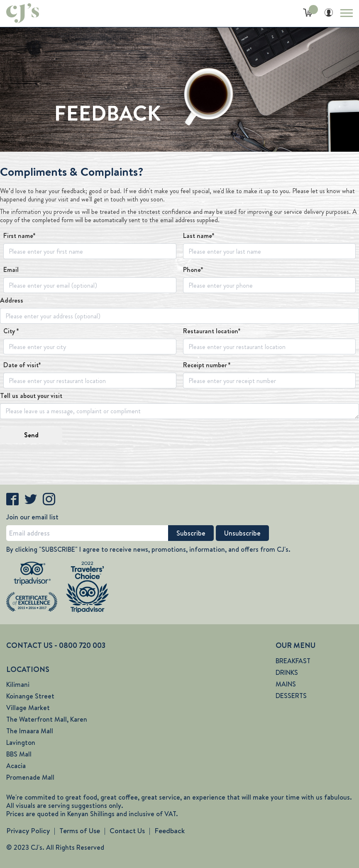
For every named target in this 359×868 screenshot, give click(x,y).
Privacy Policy (28, 831)
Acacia (16, 766)
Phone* (193, 270)
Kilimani (18, 685)
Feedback (170, 831)
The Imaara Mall (30, 731)
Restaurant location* (212, 331)
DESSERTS (291, 696)
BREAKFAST (293, 661)
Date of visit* (22, 365)
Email (11, 270)
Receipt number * (207, 365)
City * (11, 331)
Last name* (199, 236)
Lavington (21, 743)
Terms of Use (80, 831)
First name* (19, 236)
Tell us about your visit (31, 396)
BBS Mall (19, 754)
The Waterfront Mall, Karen (47, 719)
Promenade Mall (30, 777)
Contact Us (127, 831)
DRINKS (287, 673)
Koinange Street (30, 696)
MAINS (286, 684)
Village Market (28, 708)
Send (31, 435)
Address (12, 301)
